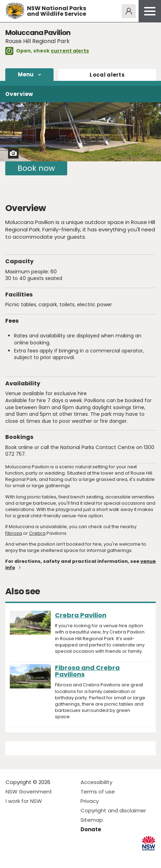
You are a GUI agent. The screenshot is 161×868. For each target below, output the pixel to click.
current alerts (70, 51)
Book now (36, 168)
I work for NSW (24, 801)
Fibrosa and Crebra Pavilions (87, 671)
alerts (107, 75)
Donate (91, 829)
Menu (26, 74)
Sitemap (92, 820)
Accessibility (96, 782)
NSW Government (29, 792)
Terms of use (98, 792)
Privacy (90, 801)
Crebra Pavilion (81, 615)
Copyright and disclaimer (113, 810)
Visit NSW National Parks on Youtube (42, 857)
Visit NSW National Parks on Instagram (27, 857)
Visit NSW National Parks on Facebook (12, 857)
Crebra (37, 533)
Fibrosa (14, 533)
